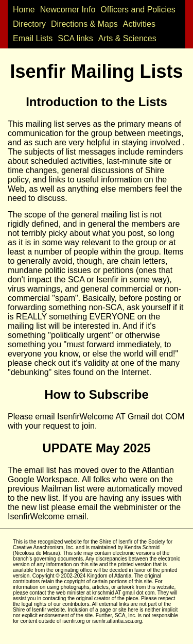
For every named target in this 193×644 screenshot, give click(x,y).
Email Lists (33, 38)
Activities (139, 24)
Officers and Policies (138, 10)
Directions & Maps (84, 24)
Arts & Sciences (127, 38)
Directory (29, 24)
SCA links (75, 38)
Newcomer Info (68, 10)
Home (24, 10)
